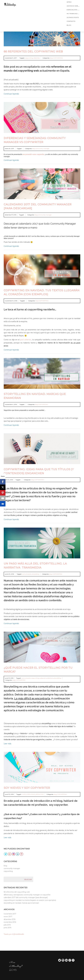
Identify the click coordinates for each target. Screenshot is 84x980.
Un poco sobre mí (74, 6)
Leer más (7, 744)
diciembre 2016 (10, 919)
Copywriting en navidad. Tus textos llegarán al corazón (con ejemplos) (30, 900)
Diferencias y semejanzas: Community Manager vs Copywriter (27, 895)
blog (69, 25)
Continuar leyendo (11, 94)
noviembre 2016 (10, 922)
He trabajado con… (75, 14)
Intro (69, 2)
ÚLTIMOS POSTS (73, 17)
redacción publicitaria (47, 678)
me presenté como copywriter (34, 154)
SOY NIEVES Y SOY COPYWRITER (27, 788)
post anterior (26, 340)
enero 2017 (8, 917)
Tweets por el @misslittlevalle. (14, 934)
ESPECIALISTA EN (73, 10)
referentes (37, 58)
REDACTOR (40, 794)
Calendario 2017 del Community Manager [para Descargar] (26, 897)
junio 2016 (7, 928)
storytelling (35, 574)
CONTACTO (71, 21)
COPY (24, 794)
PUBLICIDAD (31, 794)
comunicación (27, 574)
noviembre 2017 (10, 914)
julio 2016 (7, 925)
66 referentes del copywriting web (33, 51)
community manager (42, 149)
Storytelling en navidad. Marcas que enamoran (21, 903)
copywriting (29, 58)
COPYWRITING (58, 58)
